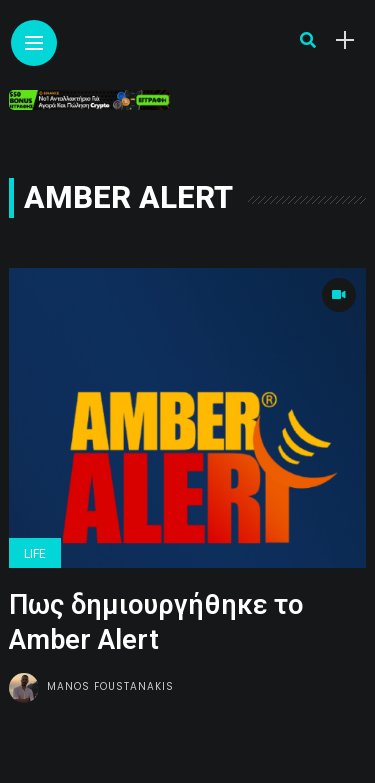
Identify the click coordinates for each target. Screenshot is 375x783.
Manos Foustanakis (110, 686)
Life (35, 554)
